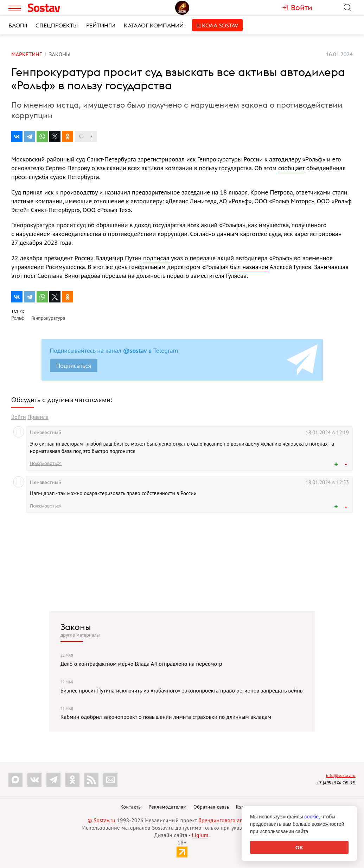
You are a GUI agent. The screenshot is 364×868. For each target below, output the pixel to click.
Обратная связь (211, 807)
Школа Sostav (217, 25)
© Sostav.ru (101, 820)
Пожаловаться (46, 463)
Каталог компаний (154, 25)
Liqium (200, 835)
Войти (19, 417)
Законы (76, 627)
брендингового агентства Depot (238, 820)
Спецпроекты (57, 25)
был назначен (249, 267)
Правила (38, 417)
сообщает (291, 168)
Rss (240, 807)
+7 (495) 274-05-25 (336, 783)
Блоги (18, 25)
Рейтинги (101, 25)
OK (299, 847)
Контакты (131, 807)
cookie (312, 817)
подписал (156, 258)
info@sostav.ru (341, 775)
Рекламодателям (167, 807)
